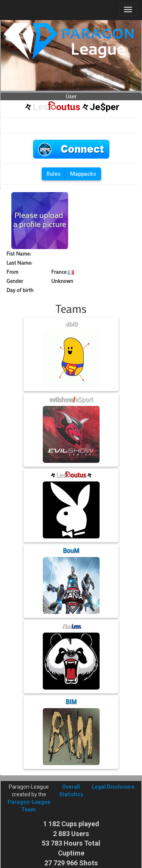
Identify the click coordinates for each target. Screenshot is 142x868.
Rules (54, 174)
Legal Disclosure (113, 787)
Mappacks (83, 174)
